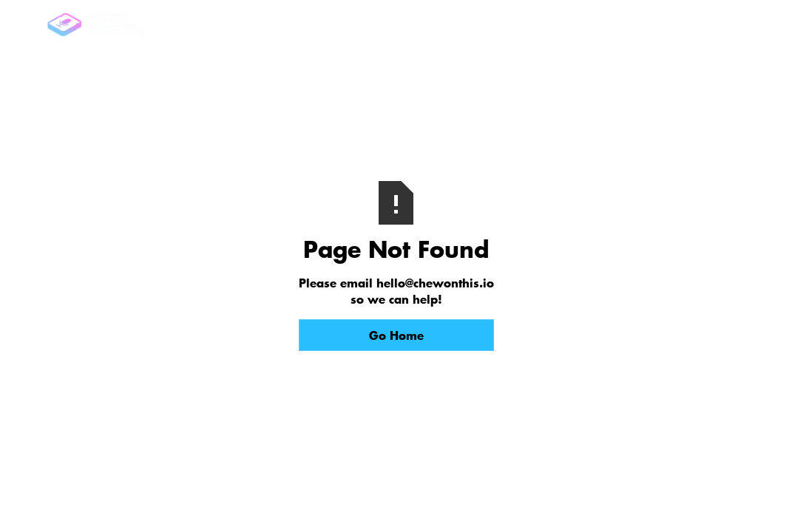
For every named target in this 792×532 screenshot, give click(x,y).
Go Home (396, 335)
